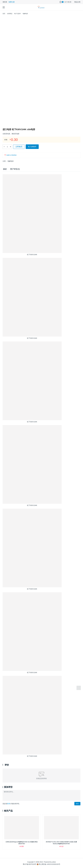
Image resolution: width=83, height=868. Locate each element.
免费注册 (12, 2)
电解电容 (11, 161)
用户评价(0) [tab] (15, 169)
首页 (4, 14)
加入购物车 (32, 147)
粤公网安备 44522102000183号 (49, 864)
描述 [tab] (5, 169)
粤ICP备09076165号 (30, 864)
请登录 (5, 2)
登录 (9, 804)
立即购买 (19, 147)
